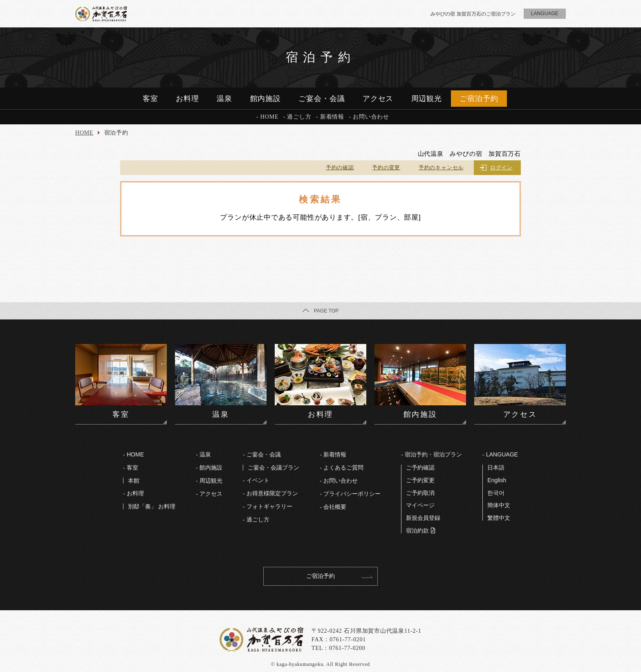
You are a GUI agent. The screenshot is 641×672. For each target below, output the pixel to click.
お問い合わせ (371, 117)
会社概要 (335, 507)
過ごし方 (299, 117)
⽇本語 (496, 467)
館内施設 (266, 99)
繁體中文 (499, 518)
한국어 (496, 493)
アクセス (378, 99)
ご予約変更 (420, 480)
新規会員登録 (423, 518)
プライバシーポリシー (352, 494)
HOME (270, 117)
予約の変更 (386, 167)
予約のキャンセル (441, 167)
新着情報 (332, 117)
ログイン (501, 167)
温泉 (224, 99)
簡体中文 (499, 505)
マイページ (420, 505)
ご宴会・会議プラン (273, 467)
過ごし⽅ (258, 519)
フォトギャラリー (269, 506)
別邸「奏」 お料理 (152, 506)
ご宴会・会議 (322, 99)
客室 (150, 99)
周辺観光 (427, 99)
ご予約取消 (420, 493)
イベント (258, 480)
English (497, 480)
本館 (134, 481)
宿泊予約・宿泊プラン (433, 454)
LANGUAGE (502, 454)
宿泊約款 (417, 530)
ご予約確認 (420, 467)
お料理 (187, 99)
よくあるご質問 (343, 467)
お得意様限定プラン (272, 493)
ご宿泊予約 (479, 99)
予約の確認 (340, 167)
